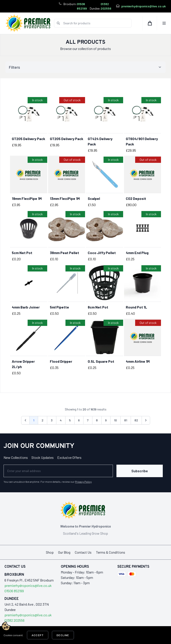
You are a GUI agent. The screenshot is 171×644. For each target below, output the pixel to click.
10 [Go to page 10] (115, 420)
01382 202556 (106, 6)
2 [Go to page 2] (43, 420)
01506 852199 (82, 6)
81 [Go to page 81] (126, 420)
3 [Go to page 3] (52, 420)
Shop (50, 552)
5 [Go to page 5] (70, 420)
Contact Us (83, 552)
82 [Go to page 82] (136, 420)
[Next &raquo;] (146, 420)
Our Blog (64, 552)
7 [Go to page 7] (88, 420)
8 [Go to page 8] (97, 420)
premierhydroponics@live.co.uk (144, 6)
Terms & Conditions (111, 552)
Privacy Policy (83, 482)
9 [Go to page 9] (106, 420)
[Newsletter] (58, 471)
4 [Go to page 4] (61, 420)
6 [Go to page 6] (79, 420)
